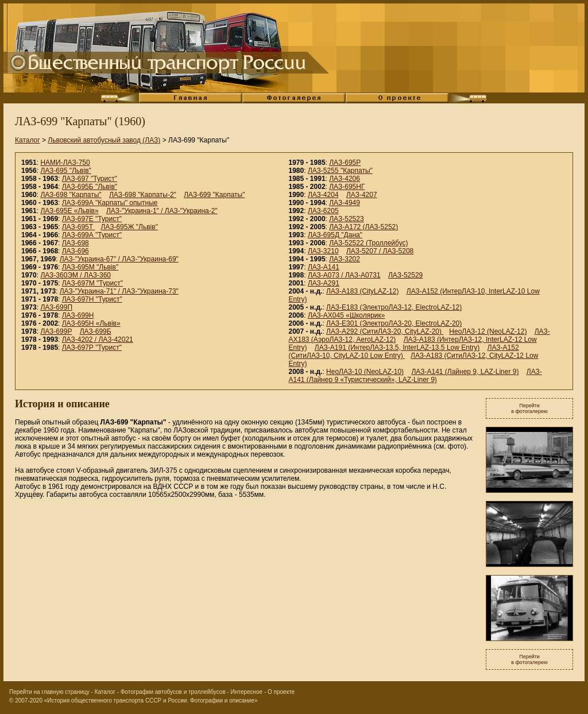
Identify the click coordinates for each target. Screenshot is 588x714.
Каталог (28, 140)
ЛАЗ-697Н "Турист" (92, 299)
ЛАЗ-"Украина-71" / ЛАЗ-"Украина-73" (119, 291)
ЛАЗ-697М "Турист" (92, 283)
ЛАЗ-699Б (96, 331)
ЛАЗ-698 (76, 243)
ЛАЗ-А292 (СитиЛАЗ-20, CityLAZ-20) (385, 331)
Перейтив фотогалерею (529, 408)
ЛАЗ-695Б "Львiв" (90, 187)
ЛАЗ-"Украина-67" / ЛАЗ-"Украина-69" (119, 259)
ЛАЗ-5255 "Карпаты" (340, 171)
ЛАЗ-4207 (362, 195)
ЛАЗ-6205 (323, 211)
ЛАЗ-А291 (324, 283)
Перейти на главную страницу (49, 692)
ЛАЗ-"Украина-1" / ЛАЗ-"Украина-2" (162, 211)
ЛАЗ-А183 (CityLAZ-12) (362, 291)
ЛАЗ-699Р (56, 331)
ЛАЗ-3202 (345, 259)
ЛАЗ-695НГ (347, 187)
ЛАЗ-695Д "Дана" (335, 235)
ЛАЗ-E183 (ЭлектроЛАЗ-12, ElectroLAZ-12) (394, 307)
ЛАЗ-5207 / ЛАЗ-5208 (380, 251)
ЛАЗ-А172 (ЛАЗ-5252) (363, 227)
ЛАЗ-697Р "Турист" (92, 348)
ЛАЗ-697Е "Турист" (92, 219)
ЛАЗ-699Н (78, 315)
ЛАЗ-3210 (323, 251)
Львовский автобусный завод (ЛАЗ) (104, 140)
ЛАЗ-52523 (346, 219)
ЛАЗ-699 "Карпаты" (214, 195)
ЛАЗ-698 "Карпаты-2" (143, 195)
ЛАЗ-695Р (345, 163)
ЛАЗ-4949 (345, 203)
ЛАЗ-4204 (323, 195)
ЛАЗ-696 (76, 251)
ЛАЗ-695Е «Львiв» (69, 211)
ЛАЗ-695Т (79, 227)
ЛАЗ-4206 (345, 179)
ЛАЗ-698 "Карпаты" (71, 195)
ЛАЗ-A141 (324, 267)
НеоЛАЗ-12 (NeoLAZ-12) (488, 331)
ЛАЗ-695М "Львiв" (90, 267)
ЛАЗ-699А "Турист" (92, 235)
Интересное (247, 692)
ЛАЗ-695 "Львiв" (65, 171)
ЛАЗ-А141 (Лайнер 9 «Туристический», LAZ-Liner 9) (415, 376)
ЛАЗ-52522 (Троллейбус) (368, 243)
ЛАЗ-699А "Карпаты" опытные (110, 203)
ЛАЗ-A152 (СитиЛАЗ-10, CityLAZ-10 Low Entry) (404, 352)
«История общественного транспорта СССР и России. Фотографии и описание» (151, 701)
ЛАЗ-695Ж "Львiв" (129, 227)
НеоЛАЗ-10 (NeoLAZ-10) (365, 372)
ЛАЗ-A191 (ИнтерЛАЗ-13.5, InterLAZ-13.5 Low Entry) (397, 348)
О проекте (281, 692)
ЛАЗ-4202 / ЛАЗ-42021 (98, 339)
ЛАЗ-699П (56, 307)
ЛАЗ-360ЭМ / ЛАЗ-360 (76, 275)
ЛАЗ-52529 (405, 275)
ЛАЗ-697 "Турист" (90, 179)
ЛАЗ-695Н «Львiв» (91, 323)
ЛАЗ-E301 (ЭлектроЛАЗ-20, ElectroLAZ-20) (394, 323)
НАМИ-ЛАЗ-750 (65, 163)
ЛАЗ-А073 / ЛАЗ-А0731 (344, 275)
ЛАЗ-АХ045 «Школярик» (347, 315)
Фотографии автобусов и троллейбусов (173, 692)
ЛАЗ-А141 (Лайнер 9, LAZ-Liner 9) (465, 372)
